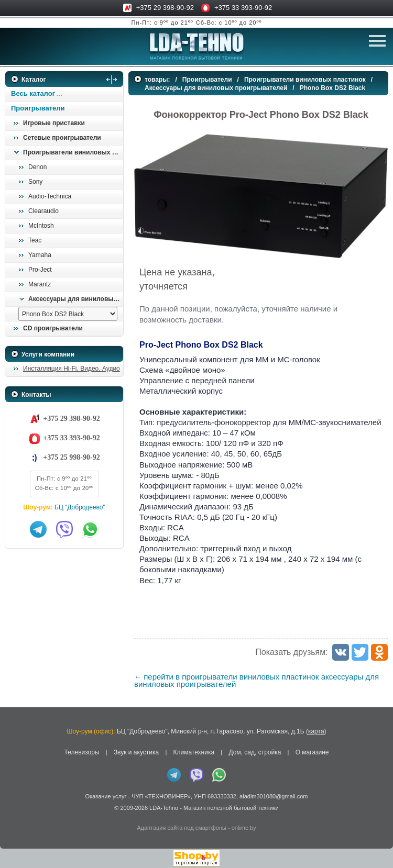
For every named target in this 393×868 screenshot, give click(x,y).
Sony (35, 182)
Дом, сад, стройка (255, 752)
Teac (35, 240)
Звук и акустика (136, 752)
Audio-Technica (50, 196)
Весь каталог (33, 93)
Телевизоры (82, 752)
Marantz (40, 284)
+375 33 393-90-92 (243, 8)
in (14, 816)
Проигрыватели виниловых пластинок (73, 152)
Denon (37, 167)
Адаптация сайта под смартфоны (182, 828)
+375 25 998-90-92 (71, 457)
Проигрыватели (38, 108)
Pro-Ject (40, 270)
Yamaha (40, 255)
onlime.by (244, 828)
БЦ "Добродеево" (80, 507)
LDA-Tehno (164, 808)
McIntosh (41, 226)
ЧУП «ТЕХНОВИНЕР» (161, 796)
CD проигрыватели (53, 328)
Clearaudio (43, 211)
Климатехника (194, 752)
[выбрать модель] (68, 314)
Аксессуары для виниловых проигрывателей (75, 299)
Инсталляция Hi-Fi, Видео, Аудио (72, 369)
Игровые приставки (54, 123)
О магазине (312, 752)
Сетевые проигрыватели (62, 138)
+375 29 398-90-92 (165, 8)
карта (316, 731)
